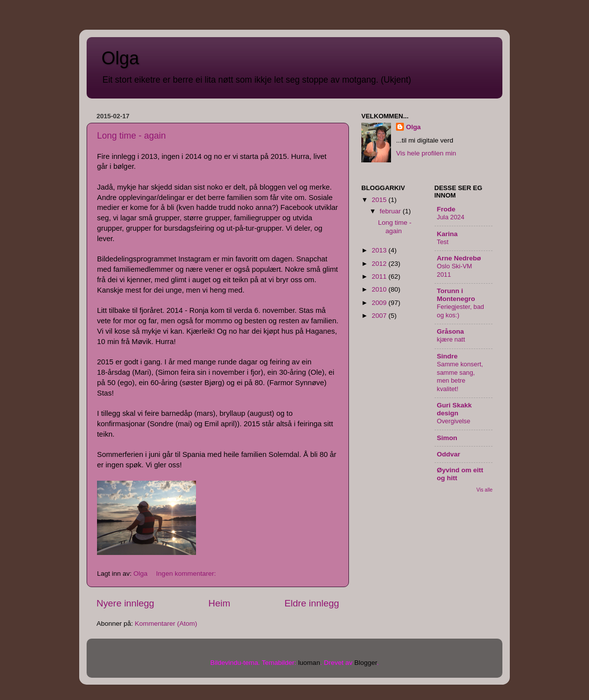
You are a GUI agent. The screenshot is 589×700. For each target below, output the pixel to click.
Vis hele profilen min (426, 153)
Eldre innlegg (312, 603)
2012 (380, 264)
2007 (380, 316)
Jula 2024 (451, 217)
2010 (380, 289)
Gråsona (451, 331)
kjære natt (451, 339)
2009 (380, 303)
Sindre (447, 356)
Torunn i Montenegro (456, 295)
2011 (380, 276)
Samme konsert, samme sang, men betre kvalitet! (460, 376)
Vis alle (485, 490)
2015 (380, 200)
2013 (380, 250)
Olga (120, 58)
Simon (447, 438)
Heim (219, 603)
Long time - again (131, 136)
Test (443, 242)
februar (391, 211)
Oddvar (449, 454)
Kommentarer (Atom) (166, 624)
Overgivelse (454, 421)
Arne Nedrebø (459, 258)
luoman (309, 663)
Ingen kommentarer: (187, 574)
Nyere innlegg (125, 603)
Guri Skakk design (455, 409)
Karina (447, 234)
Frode (446, 209)
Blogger (366, 663)
